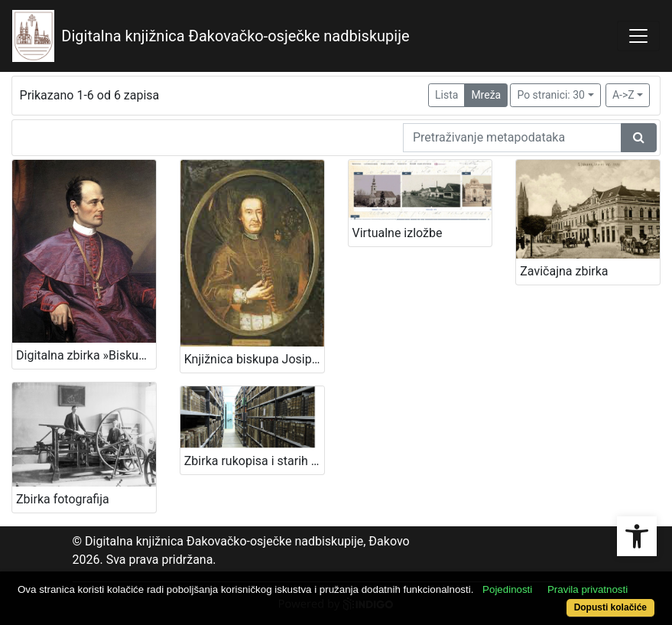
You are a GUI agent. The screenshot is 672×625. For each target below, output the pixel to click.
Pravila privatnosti (588, 589)
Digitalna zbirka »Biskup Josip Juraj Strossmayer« (86, 355)
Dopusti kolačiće (610, 607)
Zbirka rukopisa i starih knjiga (254, 461)
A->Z (623, 95)
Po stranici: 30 (551, 95)
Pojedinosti (507, 589)
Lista (446, 95)
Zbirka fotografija (63, 499)
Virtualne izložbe (398, 233)
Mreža (486, 95)
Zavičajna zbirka (564, 271)
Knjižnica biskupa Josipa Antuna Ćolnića (254, 359)
